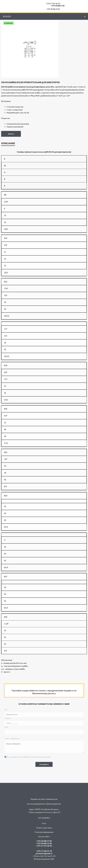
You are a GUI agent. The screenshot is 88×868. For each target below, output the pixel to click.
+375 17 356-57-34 (44, 851)
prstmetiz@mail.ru (44, 853)
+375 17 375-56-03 (53, 4)
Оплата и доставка (44, 828)
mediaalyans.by (52, 799)
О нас (44, 823)
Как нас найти (44, 837)
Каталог (7, 16)
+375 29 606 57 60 (58, 6)
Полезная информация (44, 832)
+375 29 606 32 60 (53, 9)
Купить (11, 134)
